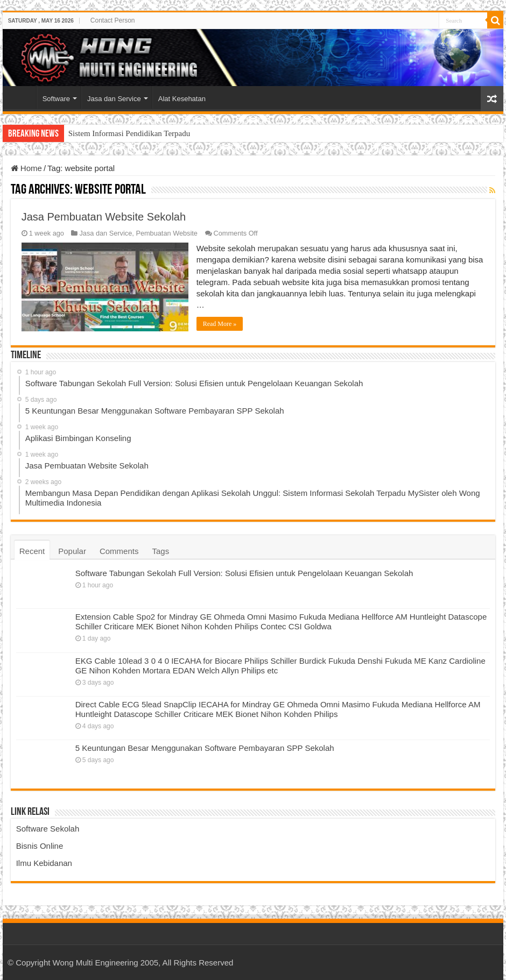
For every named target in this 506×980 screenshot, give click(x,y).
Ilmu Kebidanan (44, 863)
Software (56, 99)
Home (22, 97)
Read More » (220, 324)
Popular (72, 551)
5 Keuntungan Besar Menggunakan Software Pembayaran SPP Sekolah (205, 748)
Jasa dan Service (114, 99)
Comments (119, 551)
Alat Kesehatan (182, 99)
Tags (160, 551)
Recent (32, 551)
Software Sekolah (48, 829)
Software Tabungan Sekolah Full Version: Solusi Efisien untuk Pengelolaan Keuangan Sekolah (244, 573)
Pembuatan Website (167, 233)
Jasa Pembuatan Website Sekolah (104, 217)
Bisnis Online (40, 846)
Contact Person (113, 20)
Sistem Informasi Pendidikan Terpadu (129, 133)
